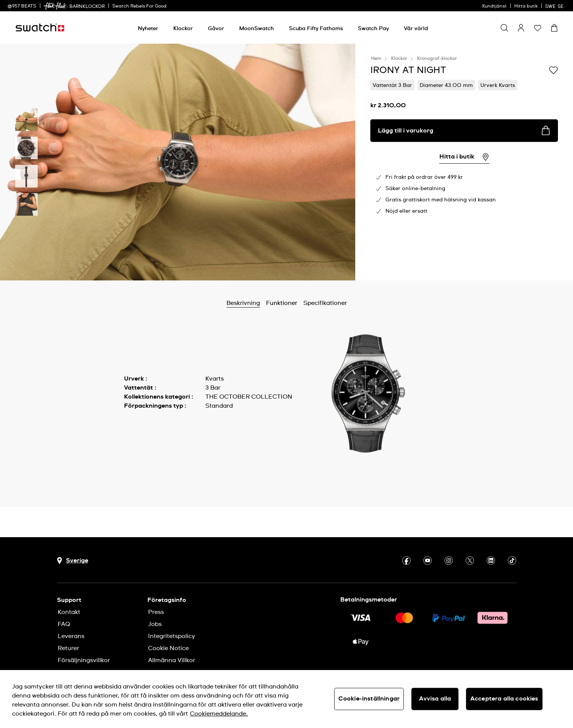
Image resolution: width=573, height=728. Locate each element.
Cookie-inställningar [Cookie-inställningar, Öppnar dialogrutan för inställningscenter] (369, 699)
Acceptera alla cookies (504, 699)
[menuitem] (148, 27)
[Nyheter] (148, 29)
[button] (538, 28)
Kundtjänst (494, 6)
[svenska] (555, 6)
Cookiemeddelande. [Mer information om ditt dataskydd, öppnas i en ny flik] (219, 714)
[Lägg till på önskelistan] (553, 70)
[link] (55, 6)
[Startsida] (40, 27)
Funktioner (282, 303)
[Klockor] (183, 29)
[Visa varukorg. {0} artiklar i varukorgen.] (554, 28)
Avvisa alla (435, 699)
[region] (286, 699)
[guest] (521, 28)
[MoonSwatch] (257, 29)
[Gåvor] (216, 29)
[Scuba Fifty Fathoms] (316, 29)
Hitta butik (526, 6)
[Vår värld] (416, 29)
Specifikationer (325, 303)
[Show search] (504, 28)
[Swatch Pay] (373, 29)
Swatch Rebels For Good (139, 6)
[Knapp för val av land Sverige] (73, 561)
